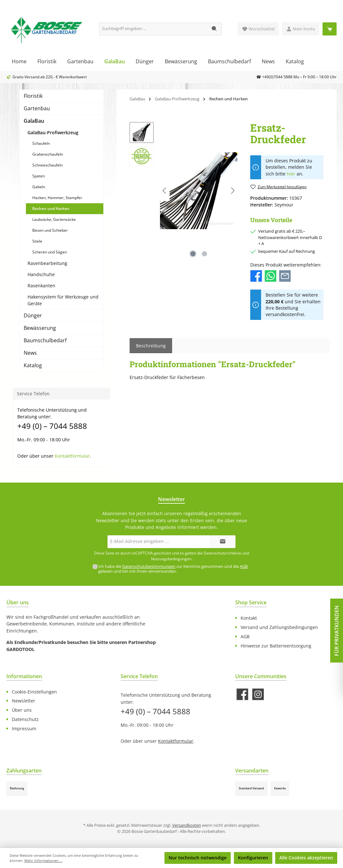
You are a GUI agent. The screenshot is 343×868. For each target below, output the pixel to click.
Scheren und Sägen (50, 252)
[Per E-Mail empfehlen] (285, 276)
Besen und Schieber (50, 230)
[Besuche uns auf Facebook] (242, 694)
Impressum (24, 728)
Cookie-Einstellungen (34, 692)
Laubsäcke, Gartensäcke (54, 219)
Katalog (33, 365)
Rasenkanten (41, 286)
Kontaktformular (72, 456)
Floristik (33, 96)
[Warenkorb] (330, 29)
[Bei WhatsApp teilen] (271, 276)
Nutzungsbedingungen (171, 559)
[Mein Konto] (301, 29)
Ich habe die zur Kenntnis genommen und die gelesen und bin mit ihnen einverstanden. (173, 569)
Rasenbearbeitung (47, 263)
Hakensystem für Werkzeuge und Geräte (63, 300)
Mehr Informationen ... (43, 860)
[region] (183, 191)
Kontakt (249, 618)
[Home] (19, 61)
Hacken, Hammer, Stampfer (57, 198)
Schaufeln (41, 143)
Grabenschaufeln (48, 154)
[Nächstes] (233, 191)
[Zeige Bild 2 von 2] (204, 254)
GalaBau (34, 121)
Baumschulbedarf (45, 340)
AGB (244, 566)
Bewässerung (40, 328)
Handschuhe (41, 274)
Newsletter (24, 701)
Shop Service (251, 602)
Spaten (39, 176)
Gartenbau (37, 108)
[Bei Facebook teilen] (256, 276)
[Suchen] (215, 29)
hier (291, 174)
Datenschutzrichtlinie (222, 553)
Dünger (33, 315)
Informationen (24, 676)
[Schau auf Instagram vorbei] (258, 694)
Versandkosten (187, 825)
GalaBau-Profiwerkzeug (53, 132)
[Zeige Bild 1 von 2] (193, 254)
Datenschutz (25, 719)
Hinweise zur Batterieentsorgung (276, 646)
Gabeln (39, 187)
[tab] (151, 346)
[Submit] (223, 542)
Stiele (37, 241)
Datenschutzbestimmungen (149, 566)
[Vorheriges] (165, 191)
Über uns (22, 710)
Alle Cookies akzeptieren (306, 858)
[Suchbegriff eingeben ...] (153, 29)
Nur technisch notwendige (198, 858)
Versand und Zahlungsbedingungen (279, 627)
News (30, 353)
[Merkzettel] (258, 29)
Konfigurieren (253, 858)
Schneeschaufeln (48, 165)
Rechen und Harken (51, 209)
